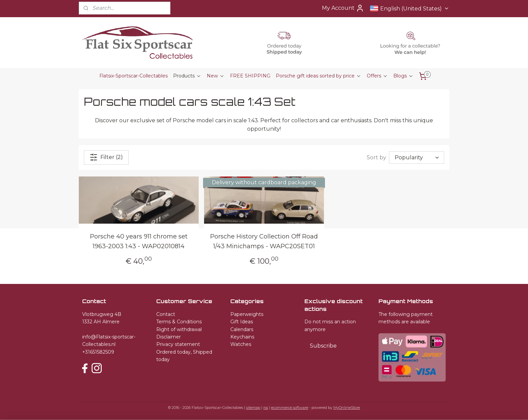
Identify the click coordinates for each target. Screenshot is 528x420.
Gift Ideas (242, 322)
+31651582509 (98, 352)
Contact (166, 314)
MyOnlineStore (347, 408)
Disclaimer (169, 337)
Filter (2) (106, 157)
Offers (377, 76)
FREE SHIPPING (250, 76)
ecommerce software (290, 408)
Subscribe (323, 346)
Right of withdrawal (179, 329)
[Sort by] (417, 157)
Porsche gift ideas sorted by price (319, 76)
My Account (343, 8)
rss (266, 408)
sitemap (253, 408)
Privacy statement (178, 344)
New (216, 76)
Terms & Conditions (179, 322)
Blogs (403, 76)
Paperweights (247, 314)
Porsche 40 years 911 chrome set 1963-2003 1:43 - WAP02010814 (139, 241)
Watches (241, 344)
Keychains (242, 337)
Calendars (242, 329)
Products (187, 76)
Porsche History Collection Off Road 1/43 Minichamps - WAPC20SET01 (264, 241)
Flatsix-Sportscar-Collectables (134, 76)
